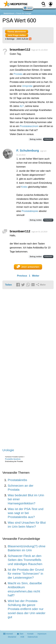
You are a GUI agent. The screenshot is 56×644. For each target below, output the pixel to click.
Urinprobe (27, 86)
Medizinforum (9, 13)
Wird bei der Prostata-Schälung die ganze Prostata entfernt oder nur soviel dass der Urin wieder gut (27, 609)
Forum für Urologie (24, 13)
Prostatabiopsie (30, 211)
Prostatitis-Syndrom (13, 459)
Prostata (18, 74)
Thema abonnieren (17, 32)
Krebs (24, 187)
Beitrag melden (36, 139)
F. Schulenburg (28, 150)
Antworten (48, 139)
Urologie (8, 450)
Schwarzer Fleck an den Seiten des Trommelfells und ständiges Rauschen (25, 560)
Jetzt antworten (28, 267)
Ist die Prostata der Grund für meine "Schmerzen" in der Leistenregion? (26, 574)
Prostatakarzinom (29, 126)
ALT (22, 106)
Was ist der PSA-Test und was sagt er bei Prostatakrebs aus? (26, 513)
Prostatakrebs (17, 480)
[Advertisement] (28, 369)
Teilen (8, 285)
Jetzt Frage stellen (17, 35)
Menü (28, 8)
